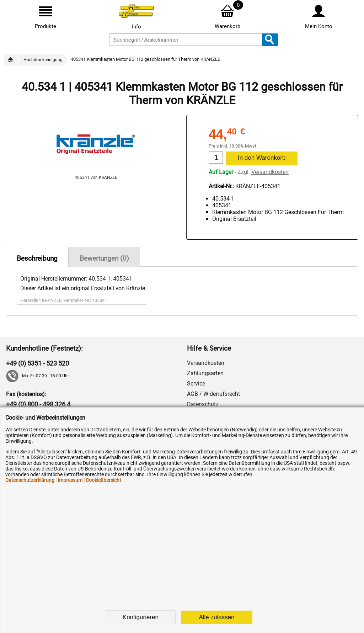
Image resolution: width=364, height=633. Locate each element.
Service (196, 384)
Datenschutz (203, 404)
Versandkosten (270, 172)
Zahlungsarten (205, 373)
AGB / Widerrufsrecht (213, 394)
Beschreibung (37, 258)
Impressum (70, 480)
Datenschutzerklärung (30, 480)
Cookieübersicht (103, 480)
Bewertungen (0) (104, 258)
